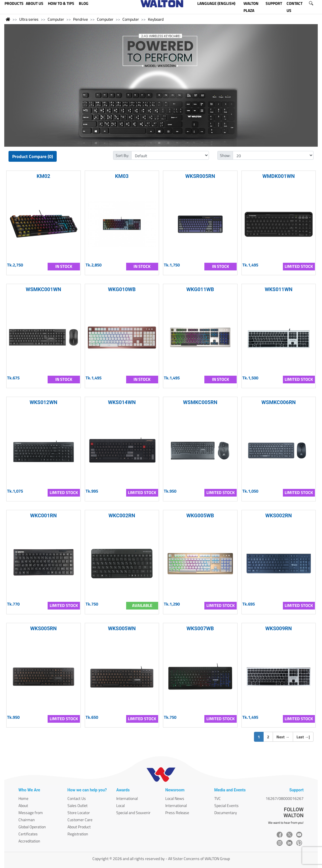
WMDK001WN (279, 176)
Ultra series (29, 19)
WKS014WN (122, 402)
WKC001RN (43, 515)
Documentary (226, 813)
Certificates (28, 834)
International (127, 798)
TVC (218, 798)
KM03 (122, 176)
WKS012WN (43, 402)
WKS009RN (279, 628)
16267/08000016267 (285, 798)
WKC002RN (122, 515)
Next (283, 737)
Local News (175, 798)
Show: (225, 155)
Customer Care (80, 820)
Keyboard (156, 19)
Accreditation (29, 841)
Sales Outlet (78, 805)
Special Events (226, 805)
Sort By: (122, 155)
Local (120, 805)
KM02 (43, 176)
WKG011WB (200, 289)
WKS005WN (122, 628)
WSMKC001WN (44, 289)
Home (23, 798)
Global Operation (32, 827)
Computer (56, 19)
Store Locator (79, 813)
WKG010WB (122, 289)
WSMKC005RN (200, 402)
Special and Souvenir (133, 813)
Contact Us (77, 798)
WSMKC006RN (278, 402)
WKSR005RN (200, 176)
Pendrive (80, 19)
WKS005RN (44, 628)
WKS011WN (279, 289)
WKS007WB (200, 628)
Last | (303, 737)
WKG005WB (200, 515)
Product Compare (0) (33, 156)
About (23, 805)
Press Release (177, 813)
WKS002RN (279, 515)
